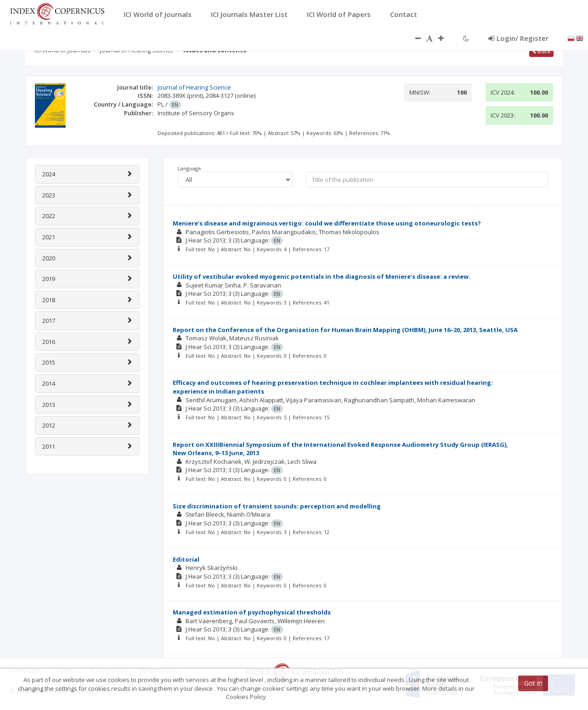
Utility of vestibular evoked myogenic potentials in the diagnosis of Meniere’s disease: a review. (322, 276)
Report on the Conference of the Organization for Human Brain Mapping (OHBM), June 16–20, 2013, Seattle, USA (345, 330)
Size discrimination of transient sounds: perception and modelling (277, 506)
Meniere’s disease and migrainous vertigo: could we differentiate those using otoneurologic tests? (327, 223)
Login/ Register (518, 38)
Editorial (186, 559)
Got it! (533, 683)
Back (541, 51)
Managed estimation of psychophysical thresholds (252, 612)
